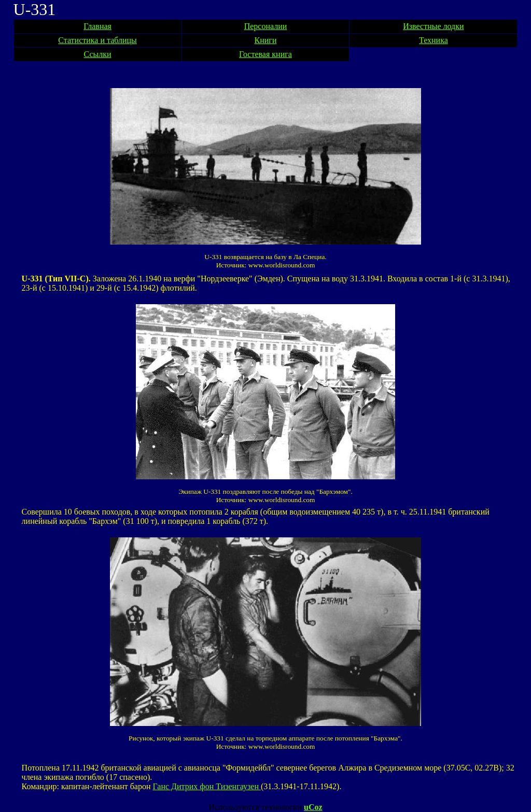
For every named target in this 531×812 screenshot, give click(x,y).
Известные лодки (433, 26)
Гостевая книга (265, 54)
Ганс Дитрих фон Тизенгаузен (207, 786)
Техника (434, 40)
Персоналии (266, 26)
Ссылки (98, 54)
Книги (266, 40)
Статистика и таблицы (97, 40)
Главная (97, 26)
